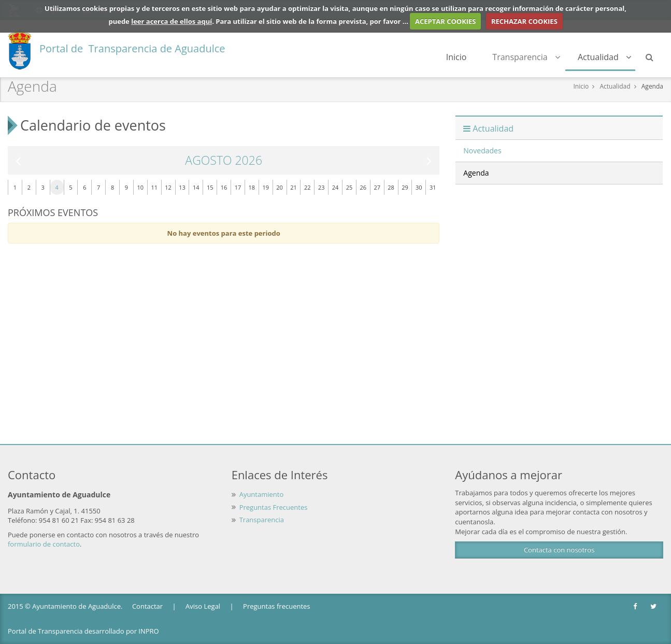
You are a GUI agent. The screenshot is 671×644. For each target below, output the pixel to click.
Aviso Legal (203, 606)
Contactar (147, 606)
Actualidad (604, 57)
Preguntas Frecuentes (274, 507)
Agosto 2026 (224, 160)
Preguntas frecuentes (276, 606)
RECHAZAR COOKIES (524, 21)
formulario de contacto (44, 544)
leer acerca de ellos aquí (172, 21)
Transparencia (526, 57)
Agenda (652, 86)
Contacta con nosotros (559, 550)
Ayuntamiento (262, 494)
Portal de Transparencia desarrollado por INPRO (83, 631)
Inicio (456, 57)
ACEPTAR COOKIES (446, 21)
